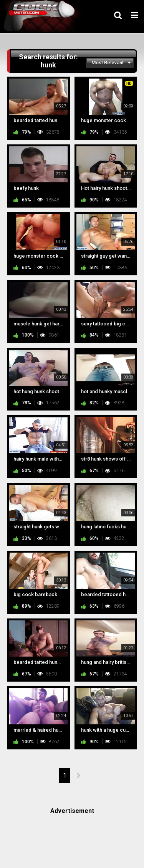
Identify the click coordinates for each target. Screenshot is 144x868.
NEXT (78, 776)
